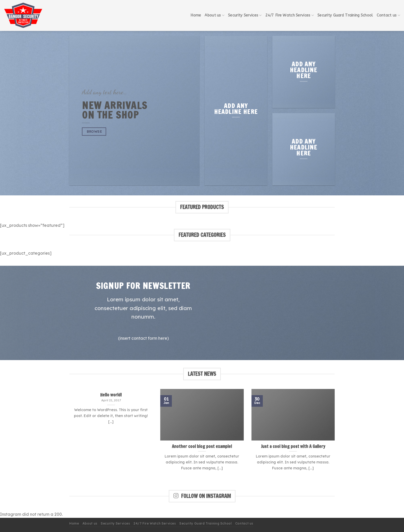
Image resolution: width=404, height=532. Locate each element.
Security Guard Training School (345, 15)
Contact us (388, 15)
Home (196, 15)
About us (214, 15)
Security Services (245, 15)
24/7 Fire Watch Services (290, 15)
